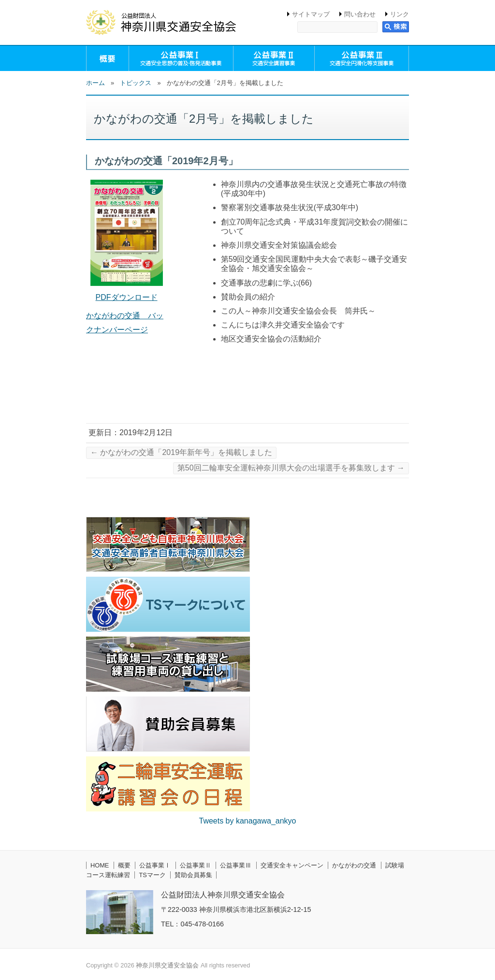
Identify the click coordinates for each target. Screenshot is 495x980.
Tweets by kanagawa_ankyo (247, 821)
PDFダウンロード (127, 297)
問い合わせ (360, 14)
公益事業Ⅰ (155, 865)
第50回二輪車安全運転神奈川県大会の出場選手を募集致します (291, 468)
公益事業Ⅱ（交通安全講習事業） (274, 58)
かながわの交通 (354, 865)
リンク (400, 14)
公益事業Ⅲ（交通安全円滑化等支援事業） (362, 58)
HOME (100, 865)
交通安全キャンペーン (292, 865)
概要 (108, 58)
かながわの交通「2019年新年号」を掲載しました (181, 452)
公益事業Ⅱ (196, 865)
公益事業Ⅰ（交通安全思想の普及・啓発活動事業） (181, 58)
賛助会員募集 (193, 875)
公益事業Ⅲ (236, 865)
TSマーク (152, 875)
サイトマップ (311, 14)
